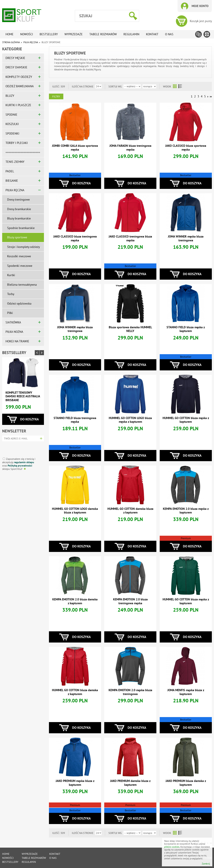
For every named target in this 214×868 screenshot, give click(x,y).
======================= (23, 152)
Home (10, 34)
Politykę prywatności (20, 466)
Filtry (56, 96)
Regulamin (131, 34)
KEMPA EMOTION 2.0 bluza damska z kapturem (75, 601)
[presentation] (22, 448)
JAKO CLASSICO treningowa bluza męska (130, 238)
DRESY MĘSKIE (15, 58)
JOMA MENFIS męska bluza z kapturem (186, 692)
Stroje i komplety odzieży (23, 247)
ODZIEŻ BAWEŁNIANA (20, 86)
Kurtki (11, 275)
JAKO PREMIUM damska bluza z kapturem (130, 783)
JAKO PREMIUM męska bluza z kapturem (75, 783)
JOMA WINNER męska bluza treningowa (186, 238)
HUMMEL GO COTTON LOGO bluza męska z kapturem (130, 420)
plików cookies (172, 847)
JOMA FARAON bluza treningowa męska (130, 148)
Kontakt (152, 34)
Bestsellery (49, 34)
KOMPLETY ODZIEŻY (19, 77)
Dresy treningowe (18, 199)
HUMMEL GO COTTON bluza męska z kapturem (186, 420)
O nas (169, 34)
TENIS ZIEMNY (15, 162)
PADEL (10, 171)
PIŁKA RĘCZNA (31, 42)
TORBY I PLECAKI (17, 143)
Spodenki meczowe (20, 266)
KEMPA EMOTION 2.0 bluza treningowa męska (130, 601)
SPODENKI (12, 133)
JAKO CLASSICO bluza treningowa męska (75, 238)
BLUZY (10, 96)
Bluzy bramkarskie (19, 218)
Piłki (10, 313)
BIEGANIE (12, 181)
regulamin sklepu (24, 462)
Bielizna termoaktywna (22, 285)
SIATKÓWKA (13, 322)
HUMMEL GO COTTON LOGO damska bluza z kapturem (75, 511)
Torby (11, 294)
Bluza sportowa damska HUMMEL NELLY (130, 329)
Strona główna (11, 42)
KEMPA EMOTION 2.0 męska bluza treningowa (130, 692)
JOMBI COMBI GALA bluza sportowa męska (75, 148)
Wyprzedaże (74, 34)
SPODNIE (11, 115)
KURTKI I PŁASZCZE (18, 105)
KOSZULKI (12, 124)
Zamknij (206, 864)
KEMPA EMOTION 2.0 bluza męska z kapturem (186, 511)
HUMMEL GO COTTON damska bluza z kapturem (130, 511)
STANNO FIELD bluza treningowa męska (75, 420)
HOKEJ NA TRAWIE (17, 341)
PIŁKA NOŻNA (14, 332)
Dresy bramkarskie (19, 209)
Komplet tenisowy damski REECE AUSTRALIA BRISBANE (23, 396)
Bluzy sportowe (17, 237)
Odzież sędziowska (19, 303)
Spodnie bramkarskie (21, 228)
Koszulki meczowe (19, 256)
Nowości (27, 34)
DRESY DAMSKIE (16, 67)
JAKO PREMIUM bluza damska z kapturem (186, 783)
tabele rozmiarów (103, 34)
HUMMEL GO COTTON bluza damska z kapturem (75, 692)
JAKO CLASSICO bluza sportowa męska (186, 148)
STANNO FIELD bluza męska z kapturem (186, 329)
